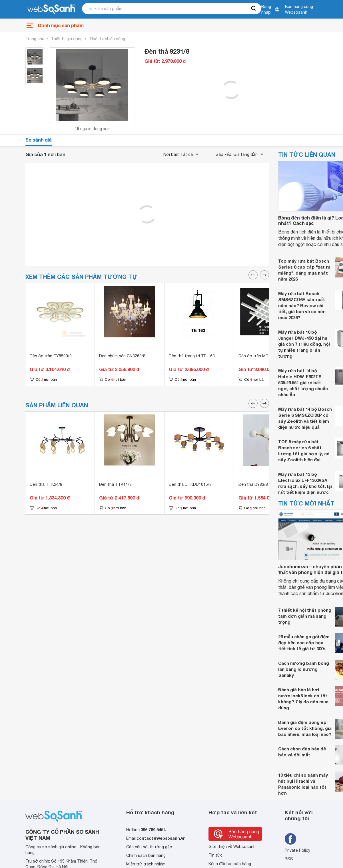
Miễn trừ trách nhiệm (146, 864)
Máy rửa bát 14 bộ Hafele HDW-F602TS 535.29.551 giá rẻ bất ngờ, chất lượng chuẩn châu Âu (303, 382)
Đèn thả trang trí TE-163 (192, 356)
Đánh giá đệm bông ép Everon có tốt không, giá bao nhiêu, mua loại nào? (305, 728)
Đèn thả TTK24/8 (46, 484)
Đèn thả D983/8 (253, 484)
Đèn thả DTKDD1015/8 (190, 484)
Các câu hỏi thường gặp (149, 847)
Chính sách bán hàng (146, 855)
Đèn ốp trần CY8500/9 (51, 356)
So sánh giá (39, 140)
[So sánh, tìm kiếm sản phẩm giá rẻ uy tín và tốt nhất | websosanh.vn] (51, 9)
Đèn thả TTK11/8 (115, 484)
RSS (289, 859)
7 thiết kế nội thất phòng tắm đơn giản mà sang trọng (305, 616)
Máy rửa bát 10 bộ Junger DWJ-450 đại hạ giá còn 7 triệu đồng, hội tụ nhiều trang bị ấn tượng (304, 344)
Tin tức (215, 855)
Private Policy (297, 850)
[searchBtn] (254, 9)
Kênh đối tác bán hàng (230, 864)
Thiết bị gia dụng (67, 39)
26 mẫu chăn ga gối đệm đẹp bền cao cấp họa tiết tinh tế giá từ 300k (304, 643)
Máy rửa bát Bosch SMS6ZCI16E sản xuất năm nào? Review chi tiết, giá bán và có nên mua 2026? (302, 305)
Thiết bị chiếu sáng (107, 39)
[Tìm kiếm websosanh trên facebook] (290, 839)
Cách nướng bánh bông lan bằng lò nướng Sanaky (304, 669)
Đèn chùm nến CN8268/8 (122, 356)
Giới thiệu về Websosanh (232, 847)
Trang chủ (35, 39)
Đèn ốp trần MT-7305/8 (260, 356)
